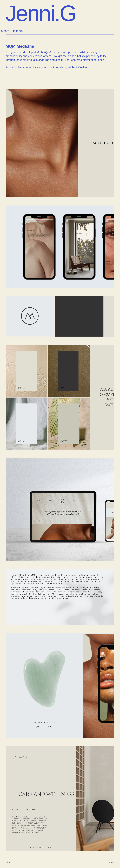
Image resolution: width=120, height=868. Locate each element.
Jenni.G (41, 13)
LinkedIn (17, 31)
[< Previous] (13, 862)
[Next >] (107, 862)
